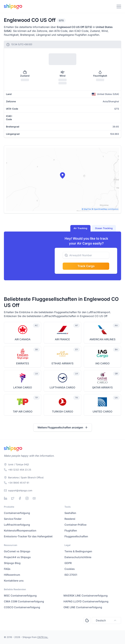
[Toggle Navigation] (119, 7)
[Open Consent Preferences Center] (87, 620)
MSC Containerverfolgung (20, 596)
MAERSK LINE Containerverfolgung (86, 596)
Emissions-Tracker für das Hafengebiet (28, 536)
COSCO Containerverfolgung (22, 607)
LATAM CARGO (23, 387)
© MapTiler (86, 209)
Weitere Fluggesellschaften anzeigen (63, 427)
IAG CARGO (102, 363)
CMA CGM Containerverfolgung (24, 601)
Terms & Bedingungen (78, 551)
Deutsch (106, 620)
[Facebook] (20, 498)
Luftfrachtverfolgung (17, 525)
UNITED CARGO (102, 412)
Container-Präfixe (75, 525)
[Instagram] (27, 498)
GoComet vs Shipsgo (17, 551)
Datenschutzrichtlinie (78, 557)
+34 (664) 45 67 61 (19, 483)
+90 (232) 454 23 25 (20, 470)
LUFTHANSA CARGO (62, 387)
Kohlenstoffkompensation (20, 531)
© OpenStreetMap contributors (105, 209)
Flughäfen (71, 531)
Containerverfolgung (17, 513)
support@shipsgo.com (20, 490)
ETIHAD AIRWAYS (62, 363)
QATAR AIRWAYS (102, 387)
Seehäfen (70, 513)
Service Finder (13, 519)
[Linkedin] (6, 498)
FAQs (7, 569)
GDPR (68, 563)
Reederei (70, 519)
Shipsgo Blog (12, 563)
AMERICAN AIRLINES (102, 339)
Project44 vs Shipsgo (17, 557)
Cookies (70, 569)
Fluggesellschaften (76, 536)
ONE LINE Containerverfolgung (83, 607)
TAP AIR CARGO (23, 412)
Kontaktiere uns (14, 581)
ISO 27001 (71, 575)
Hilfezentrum (12, 575)
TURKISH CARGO (62, 412)
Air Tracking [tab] (80, 228)
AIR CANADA (23, 339)
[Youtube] (34, 498)
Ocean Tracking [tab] (104, 228)
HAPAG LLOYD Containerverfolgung (86, 601)
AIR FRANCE (62, 339)
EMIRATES (23, 363)
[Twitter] (13, 498)
